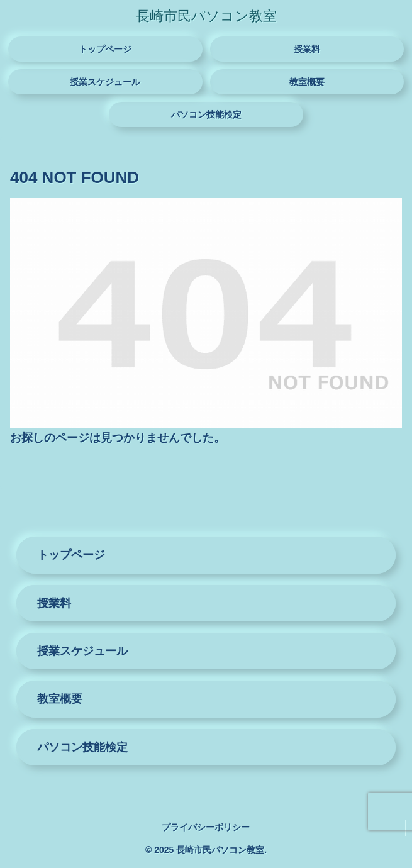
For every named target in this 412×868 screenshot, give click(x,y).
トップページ (71, 555)
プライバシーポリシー (206, 827)
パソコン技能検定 (82, 747)
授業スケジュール (82, 651)
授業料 (54, 603)
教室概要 (60, 699)
